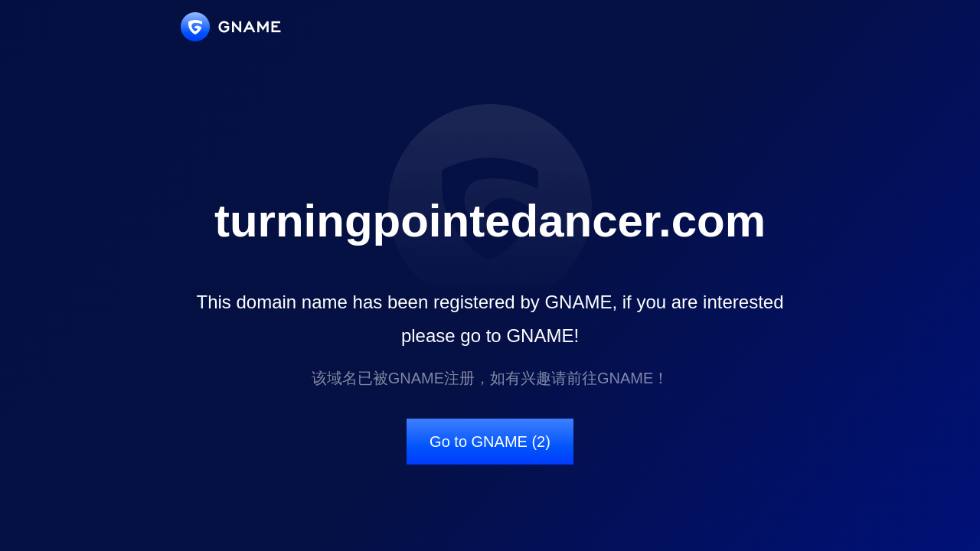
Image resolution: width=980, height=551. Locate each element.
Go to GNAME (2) (490, 442)
